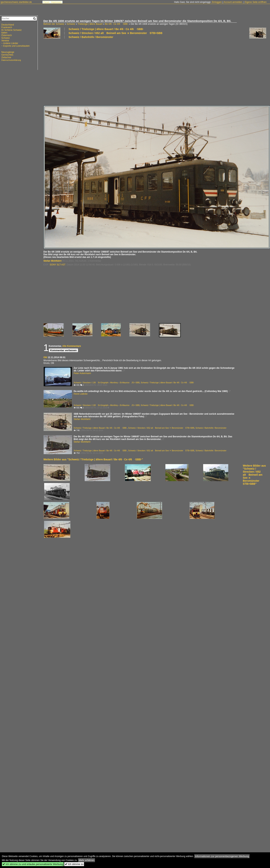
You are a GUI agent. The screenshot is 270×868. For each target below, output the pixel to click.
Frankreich (7, 27)
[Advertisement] (78, 72)
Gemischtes (7, 55)
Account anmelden (233, 2)
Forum (46, 2)
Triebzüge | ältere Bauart (90, 24)
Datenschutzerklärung (11, 60)
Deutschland (8, 25)
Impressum (56, 2)
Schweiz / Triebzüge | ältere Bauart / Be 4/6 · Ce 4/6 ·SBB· (106, 29)
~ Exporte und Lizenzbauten (15, 46)
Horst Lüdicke (81, 394)
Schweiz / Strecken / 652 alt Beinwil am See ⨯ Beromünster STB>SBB (115, 33)
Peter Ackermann (82, 373)
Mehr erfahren (87, 860)
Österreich (7, 35)
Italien (4, 33)
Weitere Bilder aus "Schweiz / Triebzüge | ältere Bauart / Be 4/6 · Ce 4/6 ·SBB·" (93, 459)
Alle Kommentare (72, 346)
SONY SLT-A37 (57, 265)
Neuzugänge (8, 52)
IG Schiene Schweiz (11, 30)
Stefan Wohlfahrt (52, 261)
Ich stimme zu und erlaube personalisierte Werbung (33, 864)
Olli (45, 357)
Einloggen (217, 2)
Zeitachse (6, 57)
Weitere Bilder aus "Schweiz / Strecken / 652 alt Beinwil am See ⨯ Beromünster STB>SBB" (254, 475)
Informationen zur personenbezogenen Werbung (222, 856)
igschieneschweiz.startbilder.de (16, 2)
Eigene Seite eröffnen (256, 2)
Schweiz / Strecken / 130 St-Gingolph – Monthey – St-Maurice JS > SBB (107, 383)
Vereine (5, 41)
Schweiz (71, 24)
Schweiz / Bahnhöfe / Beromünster (91, 37)
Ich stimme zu (74, 864)
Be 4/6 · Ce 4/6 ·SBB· (117, 24)
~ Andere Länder (10, 43)
